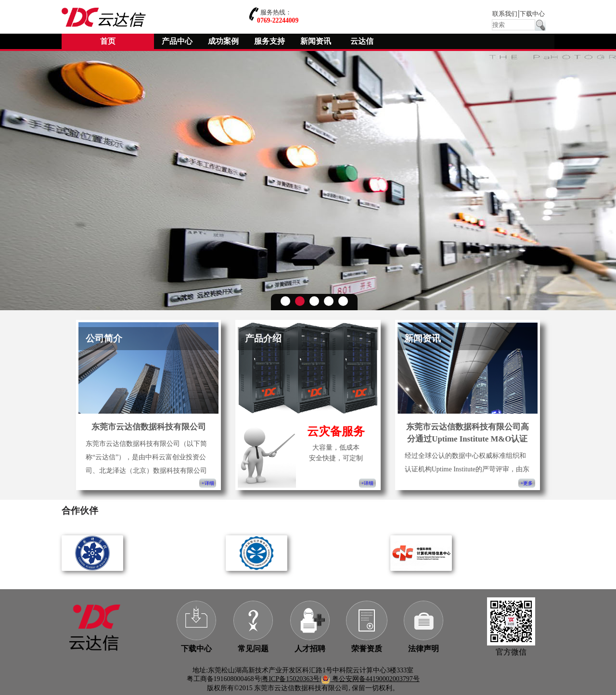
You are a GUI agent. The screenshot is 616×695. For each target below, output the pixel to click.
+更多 (527, 483)
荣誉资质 (367, 649)
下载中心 (532, 14)
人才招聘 (310, 649)
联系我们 (505, 14)
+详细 (208, 483)
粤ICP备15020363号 (291, 679)
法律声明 (423, 649)
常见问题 (253, 649)
